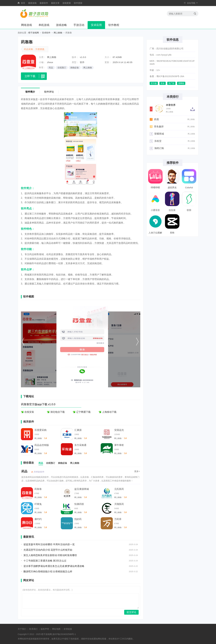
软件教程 (114, 25)
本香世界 (171, 105)
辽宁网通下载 (83, 412)
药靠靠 (38, 489)
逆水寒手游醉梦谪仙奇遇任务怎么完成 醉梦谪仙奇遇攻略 (54, 566)
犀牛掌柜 (119, 445)
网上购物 (58, 33)
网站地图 (56, 629)
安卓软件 (46, 33)
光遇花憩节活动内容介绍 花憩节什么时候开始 (48, 550)
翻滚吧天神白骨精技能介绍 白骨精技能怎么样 (48, 572)
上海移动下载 (109, 412)
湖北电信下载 (57, 412)
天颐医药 (119, 504)
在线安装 (29, 412)
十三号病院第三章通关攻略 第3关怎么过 (45, 561)
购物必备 (75, 68)
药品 (51, 68)
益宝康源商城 (82, 489)
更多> (137, 471)
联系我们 (33, 629)
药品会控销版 (42, 445)
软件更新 (78, 3)
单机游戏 (44, 25)
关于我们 (22, 629)
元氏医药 (119, 489)
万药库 (118, 519)
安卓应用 (96, 25)
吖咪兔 (38, 504)
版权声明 (45, 629)
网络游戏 (26, 25)
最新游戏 (32, 3)
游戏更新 (67, 3)
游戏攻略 (61, 25)
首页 (23, 3)
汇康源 (78, 430)
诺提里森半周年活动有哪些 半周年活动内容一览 (49, 544)
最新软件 (44, 3)
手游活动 (79, 25)
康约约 (38, 519)
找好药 (78, 519)
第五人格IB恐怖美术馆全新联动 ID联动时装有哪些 (50, 555)
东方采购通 (80, 445)
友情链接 (68, 629)
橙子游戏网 (34, 33)
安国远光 (119, 430)
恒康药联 (79, 504)
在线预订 (62, 68)
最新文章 (55, 3)
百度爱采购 (40, 430)
